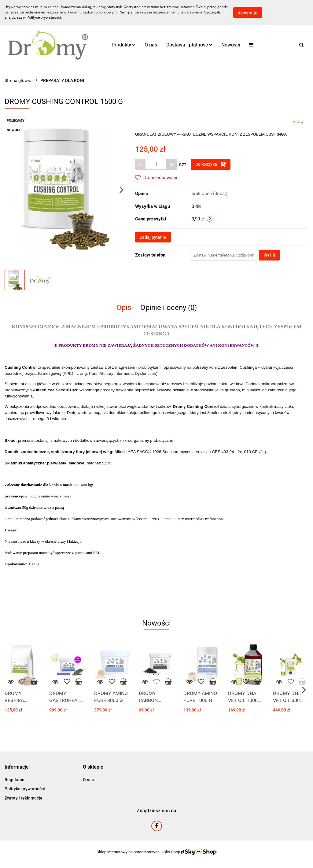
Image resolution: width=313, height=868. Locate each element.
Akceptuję (248, 13)
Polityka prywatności (25, 789)
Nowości (231, 45)
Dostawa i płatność (189, 45)
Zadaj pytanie (153, 237)
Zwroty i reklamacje (24, 798)
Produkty (123, 45)
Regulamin (15, 780)
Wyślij (269, 255)
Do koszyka (211, 164)
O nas (151, 45)
